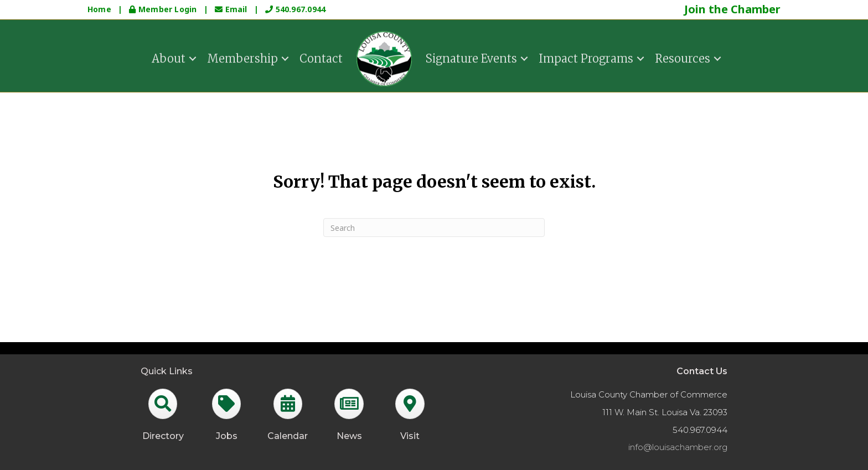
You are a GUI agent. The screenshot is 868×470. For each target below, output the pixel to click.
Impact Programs (586, 57)
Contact (321, 57)
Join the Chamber (732, 9)
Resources (683, 57)
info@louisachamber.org (678, 447)
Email (232, 9)
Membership (242, 57)
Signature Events (471, 57)
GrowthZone (331, 348)
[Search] (434, 228)
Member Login (164, 9)
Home (99, 9)
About (169, 57)
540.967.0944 (295, 9)
